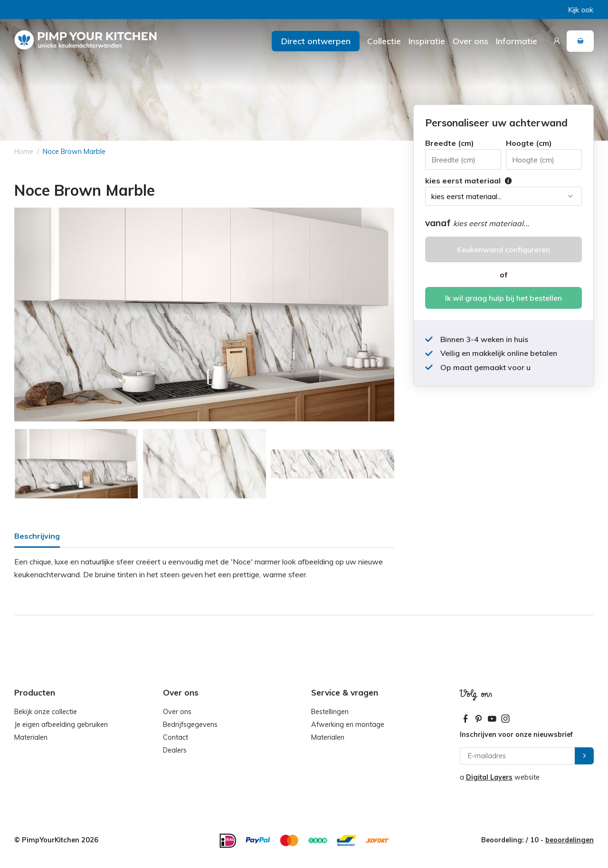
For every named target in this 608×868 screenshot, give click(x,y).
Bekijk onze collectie (46, 712)
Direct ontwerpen (316, 41)
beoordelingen (570, 840)
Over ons (470, 41)
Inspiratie (427, 41)
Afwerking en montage (348, 725)
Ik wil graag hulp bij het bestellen (503, 298)
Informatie (517, 41)
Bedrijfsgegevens (190, 725)
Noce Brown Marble (74, 152)
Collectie (384, 41)
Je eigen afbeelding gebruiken (61, 725)
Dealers (175, 750)
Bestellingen (330, 712)
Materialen (31, 737)
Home (24, 152)
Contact (176, 737)
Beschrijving (37, 536)
